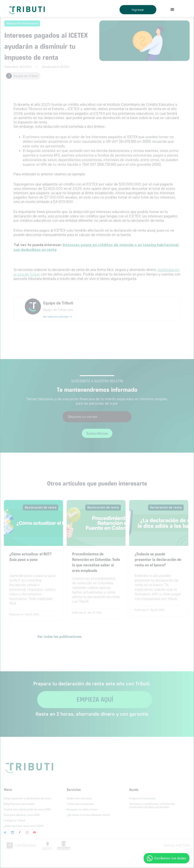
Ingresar (138, 10)
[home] (28, 9)
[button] (172, 10)
